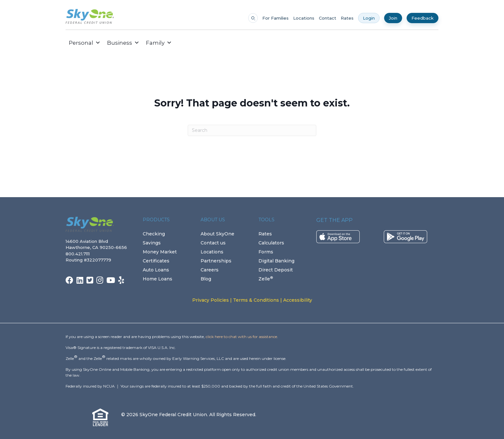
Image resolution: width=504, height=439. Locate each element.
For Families (275, 18)
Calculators (271, 243)
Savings (152, 243)
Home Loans (157, 279)
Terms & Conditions (256, 300)
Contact (328, 18)
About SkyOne (217, 234)
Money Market (160, 252)
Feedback (423, 18)
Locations (304, 18)
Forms (266, 252)
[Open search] (253, 18)
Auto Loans (156, 270)
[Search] (252, 130)
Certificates (156, 261)
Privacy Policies (211, 300)
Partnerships (216, 261)
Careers (210, 270)
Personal (85, 43)
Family (159, 43)
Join (393, 18)
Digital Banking (276, 261)
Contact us (213, 243)
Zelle (266, 279)
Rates (347, 18)
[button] (180, 43)
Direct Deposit (276, 270)
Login (369, 18)
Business (123, 43)
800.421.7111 (79, 254)
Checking (154, 234)
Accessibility (298, 300)
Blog (206, 279)
